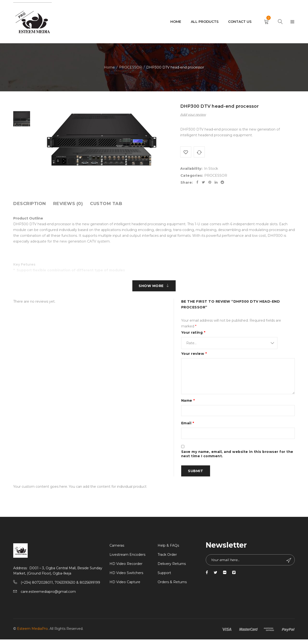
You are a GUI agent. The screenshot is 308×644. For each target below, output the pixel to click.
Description (30, 205)
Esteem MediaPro (32, 633)
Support (164, 577)
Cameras (117, 550)
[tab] (30, 205)
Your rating (193, 334)
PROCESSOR (131, 67)
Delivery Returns (172, 568)
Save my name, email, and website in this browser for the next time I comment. (237, 457)
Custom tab (106, 205)
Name (188, 402)
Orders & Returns (172, 587)
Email (188, 426)
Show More (151, 287)
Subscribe (288, 565)
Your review (194, 356)
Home (109, 67)
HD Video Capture (125, 587)
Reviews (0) (68, 205)
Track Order (167, 559)
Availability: (191, 169)
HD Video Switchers (126, 577)
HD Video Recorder (126, 568)
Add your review (193, 114)
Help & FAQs (168, 550)
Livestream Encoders (127, 559)
